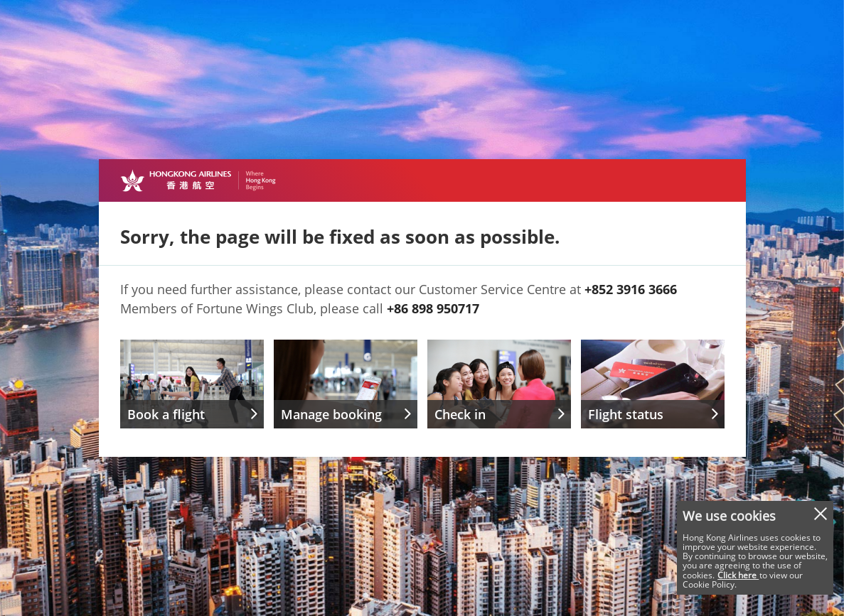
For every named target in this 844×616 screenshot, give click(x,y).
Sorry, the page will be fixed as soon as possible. (340, 237)
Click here (738, 575)
